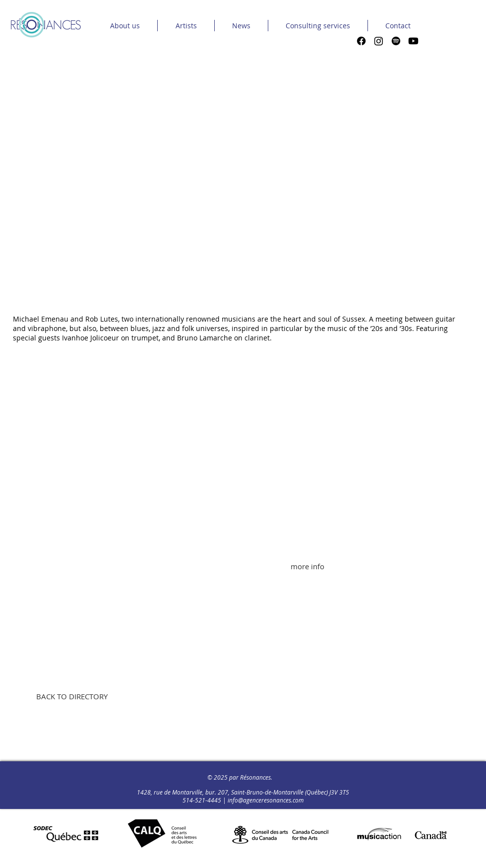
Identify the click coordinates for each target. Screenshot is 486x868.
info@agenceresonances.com (266, 800)
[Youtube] (413, 41)
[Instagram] (379, 41)
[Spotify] (396, 41)
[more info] (307, 566)
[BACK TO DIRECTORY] (72, 696)
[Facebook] (361, 41)
